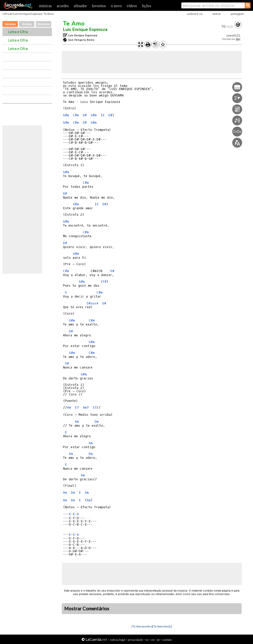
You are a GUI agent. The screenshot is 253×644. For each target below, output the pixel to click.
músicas (45, 6)
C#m (76, 115)
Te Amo (74, 23)
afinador (80, 6)
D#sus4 (93, 303)
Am (69, 407)
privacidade (135, 640)
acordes (63, 6)
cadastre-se (195, 14)
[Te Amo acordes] (142, 626)
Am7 (86, 407)
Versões (10, 24)
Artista (27, 24)
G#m (66, 115)
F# (105, 282)
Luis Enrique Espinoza (85, 29)
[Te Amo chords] (162, 626)
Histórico (43, 24)
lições (146, 6)
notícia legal (118, 640)
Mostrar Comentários (87, 609)
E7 (77, 407)
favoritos (99, 6)
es (147, 640)
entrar (217, 14)
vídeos (132, 6)
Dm (97, 422)
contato (167, 640)
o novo (116, 6)
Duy (238, 39)
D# (85, 115)
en (153, 640)
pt (158, 640)
